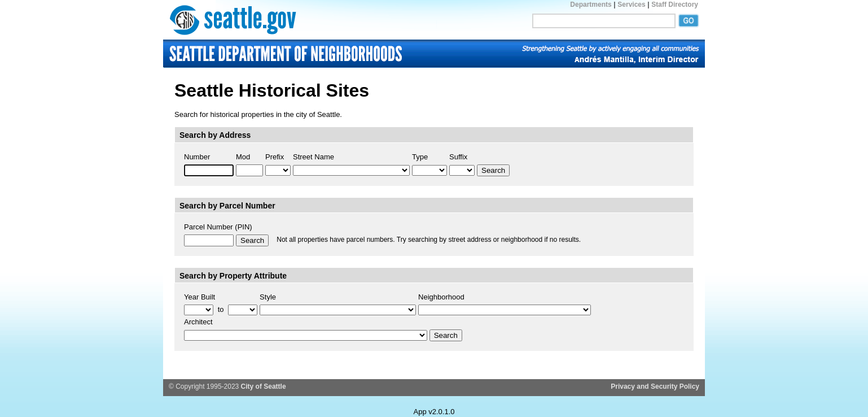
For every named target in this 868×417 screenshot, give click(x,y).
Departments (591, 5)
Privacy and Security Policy (655, 386)
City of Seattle (264, 386)
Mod (243, 157)
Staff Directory (675, 5)
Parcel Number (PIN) (218, 227)
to (221, 309)
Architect (198, 322)
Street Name (314, 157)
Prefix (275, 157)
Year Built (200, 297)
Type (420, 157)
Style (268, 297)
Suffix (458, 157)
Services (631, 5)
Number (197, 157)
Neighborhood (441, 297)
